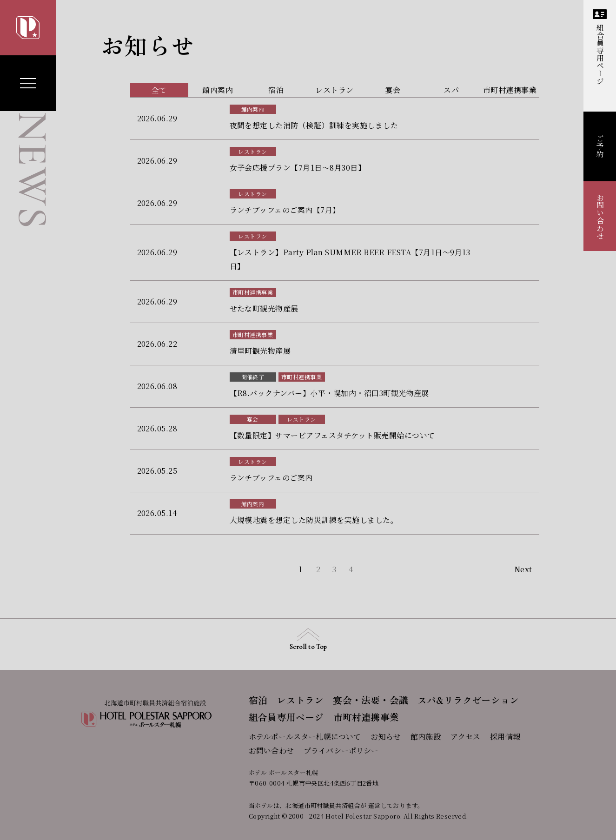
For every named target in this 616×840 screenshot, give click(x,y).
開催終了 (253, 377)
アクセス (466, 737)
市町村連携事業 (253, 292)
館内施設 (426, 737)
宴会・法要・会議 (371, 700)
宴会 (253, 419)
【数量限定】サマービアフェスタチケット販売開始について (332, 435)
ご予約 (600, 146)
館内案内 (253, 109)
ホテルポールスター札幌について (305, 737)
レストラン (252, 151)
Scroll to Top (308, 640)
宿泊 (258, 700)
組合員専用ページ (600, 47)
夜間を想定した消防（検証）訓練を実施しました (314, 125)
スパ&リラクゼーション (468, 700)
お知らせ (386, 737)
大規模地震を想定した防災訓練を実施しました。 (314, 520)
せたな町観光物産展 (264, 308)
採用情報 (505, 737)
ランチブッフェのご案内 (271, 478)
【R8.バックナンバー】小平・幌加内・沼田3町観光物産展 (329, 393)
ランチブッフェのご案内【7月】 (285, 210)
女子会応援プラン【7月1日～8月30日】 (298, 168)
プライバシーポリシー (341, 751)
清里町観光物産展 (260, 351)
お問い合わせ (600, 217)
